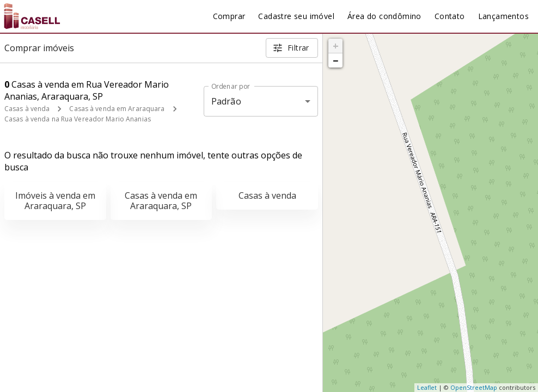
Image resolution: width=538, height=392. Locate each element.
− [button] (335, 60)
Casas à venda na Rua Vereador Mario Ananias (78, 119)
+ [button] (336, 46)
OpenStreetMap (474, 387)
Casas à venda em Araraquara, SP (161, 201)
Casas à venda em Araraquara (117, 109)
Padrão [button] (226, 101)
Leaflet (427, 387)
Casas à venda (27, 109)
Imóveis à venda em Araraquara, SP (55, 201)
